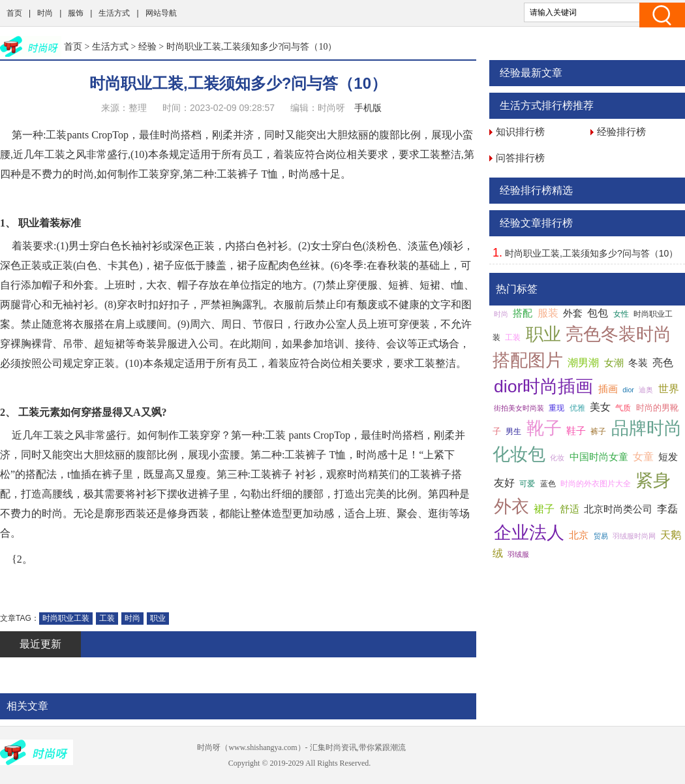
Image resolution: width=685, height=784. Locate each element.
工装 (107, 618)
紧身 (653, 480)
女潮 (614, 363)
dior (628, 390)
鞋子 (576, 431)
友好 (504, 483)
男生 (513, 431)
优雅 (577, 408)
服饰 (76, 13)
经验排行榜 (621, 132)
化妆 (557, 458)
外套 (573, 313)
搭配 (523, 313)
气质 (623, 408)
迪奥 (646, 390)
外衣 (511, 507)
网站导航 (161, 13)
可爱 (527, 484)
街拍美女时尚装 (519, 408)
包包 (598, 313)
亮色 (663, 363)
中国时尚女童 (599, 457)
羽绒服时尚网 (634, 536)
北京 (579, 535)
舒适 (570, 509)
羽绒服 (518, 554)
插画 (608, 389)
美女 (600, 407)
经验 (147, 46)
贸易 (601, 536)
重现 (556, 408)
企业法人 (529, 533)
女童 (643, 457)
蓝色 (548, 484)
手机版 (368, 108)
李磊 (667, 509)
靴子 (544, 428)
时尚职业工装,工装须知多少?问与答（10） (591, 253)
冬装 (638, 363)
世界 (669, 389)
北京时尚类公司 (618, 509)
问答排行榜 (520, 158)
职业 (158, 618)
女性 (621, 314)
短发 (668, 457)
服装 (548, 313)
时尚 (45, 13)
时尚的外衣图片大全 (596, 484)
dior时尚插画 (543, 386)
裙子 (544, 509)
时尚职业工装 (66, 618)
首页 (14, 13)
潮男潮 (583, 363)
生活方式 (114, 13)
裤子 (598, 431)
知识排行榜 (520, 132)
